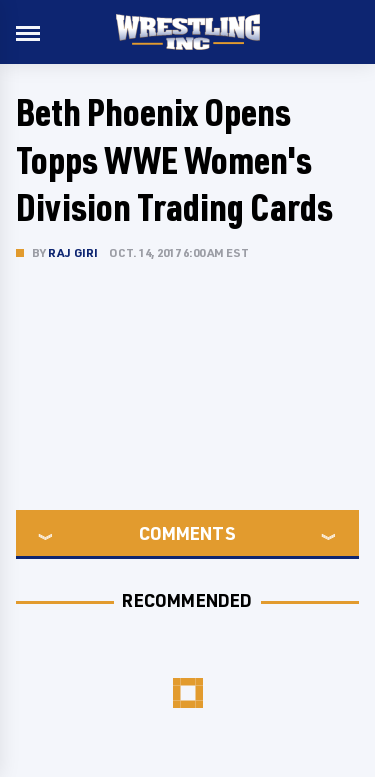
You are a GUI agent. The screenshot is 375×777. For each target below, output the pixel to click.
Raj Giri (73, 252)
